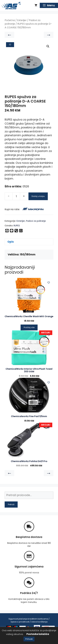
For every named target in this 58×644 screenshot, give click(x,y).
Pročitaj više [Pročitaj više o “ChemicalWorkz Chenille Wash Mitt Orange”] (29, 327)
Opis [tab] (11, 242)
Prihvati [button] (29, 639)
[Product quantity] (16, 196)
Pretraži (11, 504)
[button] (48, 46)
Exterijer (22, 20)
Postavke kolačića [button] (38, 634)
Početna (10, 20)
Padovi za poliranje (36, 221)
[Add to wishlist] (10, 45)
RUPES (17, 226)
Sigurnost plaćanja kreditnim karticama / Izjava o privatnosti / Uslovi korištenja (29, 620)
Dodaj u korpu (38, 196)
